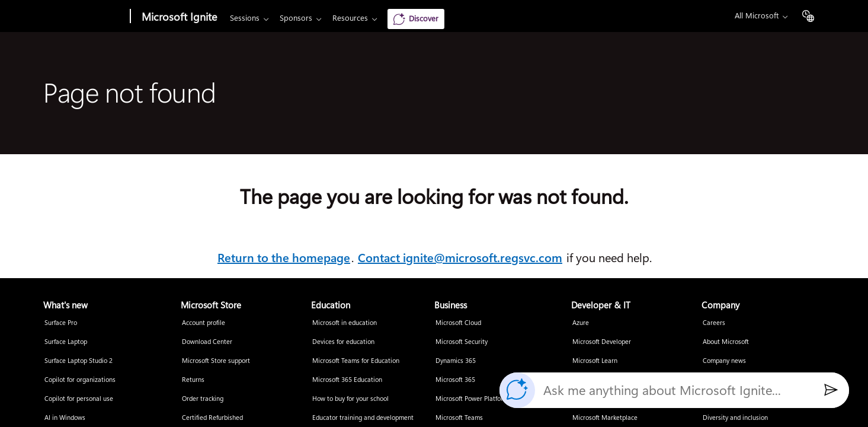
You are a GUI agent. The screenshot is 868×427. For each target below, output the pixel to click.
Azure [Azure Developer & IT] (581, 323)
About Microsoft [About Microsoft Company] (726, 342)
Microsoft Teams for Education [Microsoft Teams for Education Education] (356, 361)
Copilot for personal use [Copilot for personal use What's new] (79, 399)
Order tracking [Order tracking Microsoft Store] (203, 399)
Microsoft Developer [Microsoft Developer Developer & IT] (602, 342)
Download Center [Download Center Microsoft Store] (207, 342)
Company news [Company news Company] (724, 361)
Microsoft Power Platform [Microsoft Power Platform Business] (472, 399)
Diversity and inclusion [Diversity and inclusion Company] (735, 418)
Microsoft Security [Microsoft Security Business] (462, 342)
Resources (350, 18)
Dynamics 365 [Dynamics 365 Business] (456, 361)
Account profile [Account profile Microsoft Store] (204, 323)
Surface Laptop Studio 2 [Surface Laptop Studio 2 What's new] (79, 361)
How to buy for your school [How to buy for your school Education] (350, 399)
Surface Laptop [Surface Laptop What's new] (66, 342)
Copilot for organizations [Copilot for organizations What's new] (80, 380)
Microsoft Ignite (179, 17)
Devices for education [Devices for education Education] (343, 342)
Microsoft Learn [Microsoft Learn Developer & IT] (595, 361)
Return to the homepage (284, 258)
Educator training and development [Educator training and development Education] (363, 418)
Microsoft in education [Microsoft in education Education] (345, 323)
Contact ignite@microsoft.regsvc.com (460, 258)
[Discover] (416, 19)
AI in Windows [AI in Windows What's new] (65, 418)
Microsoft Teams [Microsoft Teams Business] (459, 418)
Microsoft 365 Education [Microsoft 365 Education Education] (347, 380)
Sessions (245, 18)
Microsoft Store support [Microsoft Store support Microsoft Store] (216, 361)
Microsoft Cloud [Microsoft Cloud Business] (458, 323)
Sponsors (296, 18)
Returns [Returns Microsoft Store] (193, 380)
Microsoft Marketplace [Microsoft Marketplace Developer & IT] (605, 418)
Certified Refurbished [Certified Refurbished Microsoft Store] (212, 418)
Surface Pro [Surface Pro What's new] (61, 323)
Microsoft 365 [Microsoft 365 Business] (455, 380)
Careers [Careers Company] (714, 323)
